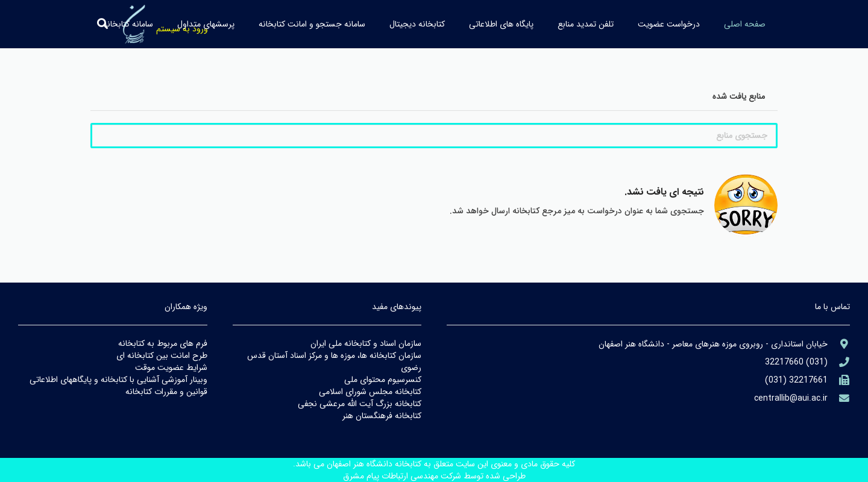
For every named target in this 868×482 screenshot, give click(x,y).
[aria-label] (839, 344)
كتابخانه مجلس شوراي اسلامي (370, 392)
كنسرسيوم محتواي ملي (383, 380)
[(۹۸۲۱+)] (839, 380)
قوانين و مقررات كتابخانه (166, 392)
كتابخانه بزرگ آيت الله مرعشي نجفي (360, 404)
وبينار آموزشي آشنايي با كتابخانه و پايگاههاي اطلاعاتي (118, 380)
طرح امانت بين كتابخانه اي (162, 355)
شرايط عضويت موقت (171, 368)
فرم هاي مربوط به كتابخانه (163, 343)
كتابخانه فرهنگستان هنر (382, 416)
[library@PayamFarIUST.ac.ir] (839, 399)
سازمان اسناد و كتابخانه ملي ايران (366, 343)
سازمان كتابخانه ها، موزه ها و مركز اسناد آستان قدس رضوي (334, 361)
